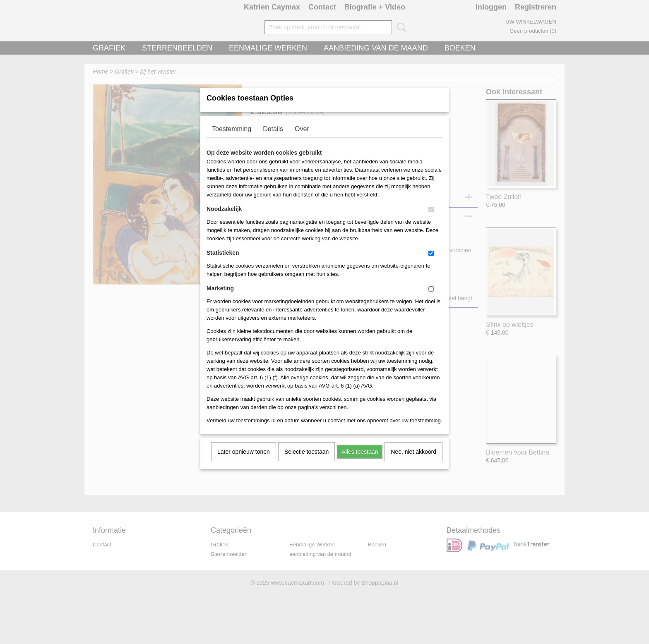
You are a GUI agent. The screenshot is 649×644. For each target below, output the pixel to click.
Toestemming (232, 140)
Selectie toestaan (306, 462)
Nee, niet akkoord (413, 462)
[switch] (431, 220)
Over (302, 140)
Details (273, 140)
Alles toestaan (360, 462)
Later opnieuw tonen (244, 462)
